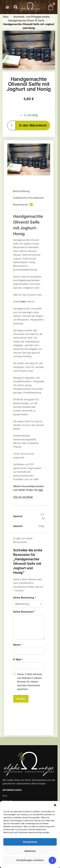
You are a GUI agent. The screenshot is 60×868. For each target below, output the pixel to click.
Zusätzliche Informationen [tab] (28, 198)
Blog (5, 796)
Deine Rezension (24, 612)
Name (18, 645)
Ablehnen (30, 851)
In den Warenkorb (33, 125)
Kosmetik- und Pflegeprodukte (32, 17)
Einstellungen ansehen (30, 860)
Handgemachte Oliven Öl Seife (26, 20)
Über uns (7, 801)
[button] (55, 805)
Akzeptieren (30, 842)
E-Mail (18, 659)
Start (6, 17)
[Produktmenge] (11, 126)
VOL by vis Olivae (23, 497)
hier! (41, 490)
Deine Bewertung (25, 598)
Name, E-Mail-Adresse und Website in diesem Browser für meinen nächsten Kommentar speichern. (29, 682)
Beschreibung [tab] (21, 191)
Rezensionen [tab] (23, 204)
